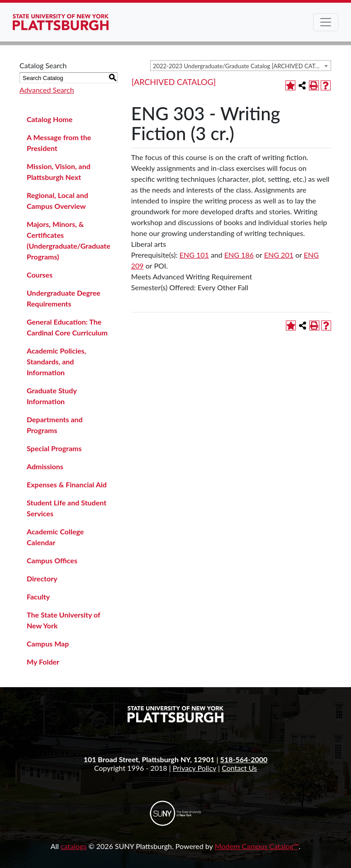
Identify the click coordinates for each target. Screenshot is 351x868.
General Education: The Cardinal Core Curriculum (67, 327)
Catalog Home (50, 119)
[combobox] (241, 66)
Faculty (38, 597)
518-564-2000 (244, 759)
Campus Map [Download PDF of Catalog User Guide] (48, 644)
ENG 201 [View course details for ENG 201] (279, 255)
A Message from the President (59, 143)
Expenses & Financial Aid (67, 484)
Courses (40, 275)
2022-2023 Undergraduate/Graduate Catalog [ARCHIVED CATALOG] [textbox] (242, 66)
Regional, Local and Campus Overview (57, 200)
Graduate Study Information (52, 396)
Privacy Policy (194, 768)
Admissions (45, 466)
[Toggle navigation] (326, 22)
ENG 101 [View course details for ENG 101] (194, 255)
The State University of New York (63, 620)
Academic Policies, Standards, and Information (56, 361)
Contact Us (239, 768)
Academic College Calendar (55, 537)
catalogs (74, 846)
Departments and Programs (55, 425)
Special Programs (54, 448)
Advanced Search (47, 90)
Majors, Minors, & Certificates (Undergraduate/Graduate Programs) (69, 240)
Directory (42, 578)
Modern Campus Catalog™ (257, 846)
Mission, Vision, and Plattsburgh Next (59, 172)
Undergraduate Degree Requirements (64, 298)
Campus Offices (52, 560)
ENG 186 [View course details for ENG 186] (239, 255)
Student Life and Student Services (66, 508)
